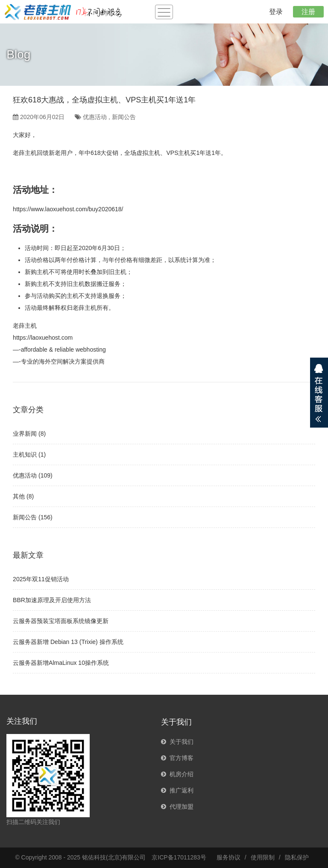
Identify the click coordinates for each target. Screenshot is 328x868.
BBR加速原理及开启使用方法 (52, 600)
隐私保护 (297, 857)
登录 (276, 12)
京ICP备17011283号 (179, 857)
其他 (19, 496)
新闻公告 (124, 117)
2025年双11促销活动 (41, 579)
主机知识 (25, 454)
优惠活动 (95, 117)
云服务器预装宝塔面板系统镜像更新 (61, 621)
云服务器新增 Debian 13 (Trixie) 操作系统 (68, 642)
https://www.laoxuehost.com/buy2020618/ (68, 209)
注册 (308, 12)
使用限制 (263, 857)
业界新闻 (25, 434)
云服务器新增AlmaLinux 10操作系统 (61, 663)
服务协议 (228, 857)
